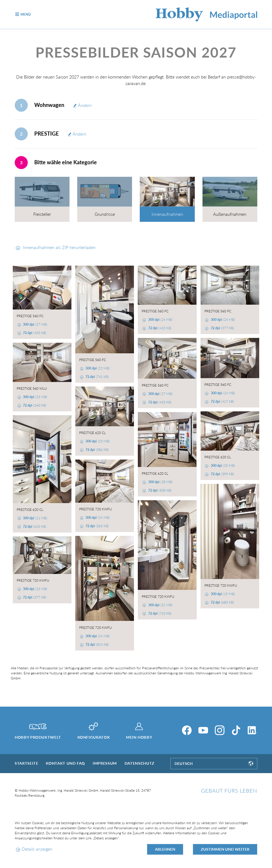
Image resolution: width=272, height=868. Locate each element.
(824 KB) (97, 644)
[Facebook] (187, 730)
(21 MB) (35, 518)
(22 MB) (97, 368)
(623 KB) (34, 526)
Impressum (105, 763)
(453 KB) (34, 333)
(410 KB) (159, 328)
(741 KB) (97, 377)
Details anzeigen (37, 849)
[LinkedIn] (252, 730)
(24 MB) (160, 319)
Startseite (26, 763)
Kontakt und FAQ (65, 763)
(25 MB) (222, 465)
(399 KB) (222, 474)
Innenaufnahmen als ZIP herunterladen (59, 247)
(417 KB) (222, 401)
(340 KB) (34, 405)
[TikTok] (236, 730)
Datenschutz (139, 763)
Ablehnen (165, 849)
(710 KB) (159, 613)
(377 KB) (222, 328)
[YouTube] (203, 730)
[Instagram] (220, 730)
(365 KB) (97, 526)
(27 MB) (35, 324)
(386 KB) (97, 450)
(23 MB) (35, 397)
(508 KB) (159, 490)
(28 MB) (160, 482)
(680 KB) (222, 602)
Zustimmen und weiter (225, 849)
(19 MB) (222, 594)
